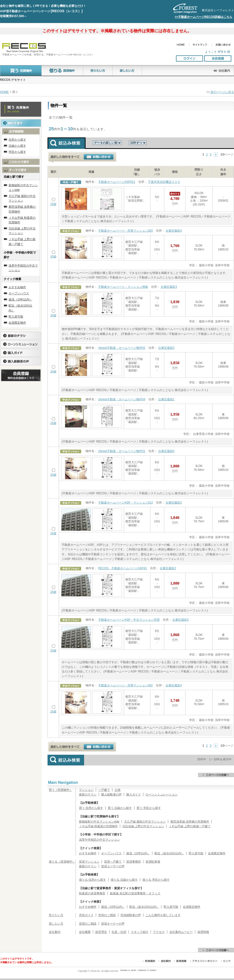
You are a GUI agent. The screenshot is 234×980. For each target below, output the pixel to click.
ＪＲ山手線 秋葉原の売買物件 (98, 826)
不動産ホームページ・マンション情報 (123, 287)
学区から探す (17, 152)
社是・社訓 (119, 932)
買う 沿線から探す (120, 808)
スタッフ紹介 (140, 932)
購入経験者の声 (111, 794)
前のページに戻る (222, 92)
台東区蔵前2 (174, 503)
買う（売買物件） (60, 790)
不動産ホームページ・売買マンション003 (126, 231)
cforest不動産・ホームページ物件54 (122, 399)
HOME (4, 92)
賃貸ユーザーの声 (113, 866)
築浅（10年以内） (138, 853)
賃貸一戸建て (113, 862)
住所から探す (17, 140)
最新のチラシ (88, 794)
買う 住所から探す (91, 808)
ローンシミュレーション (162, 794)
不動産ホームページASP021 (117, 182)
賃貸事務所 (134, 862)
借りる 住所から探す (93, 880)
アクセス (159, 932)
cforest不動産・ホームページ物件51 (122, 451)
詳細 (53, 204)
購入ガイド (134, 794)
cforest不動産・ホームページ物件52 (122, 348)
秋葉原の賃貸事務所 (92, 893)
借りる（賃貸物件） (62, 862)
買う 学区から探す (149, 808)
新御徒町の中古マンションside (99, 822)
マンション (86, 790)
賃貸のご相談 (88, 924)
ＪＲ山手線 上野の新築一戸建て (190, 826)
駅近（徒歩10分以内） (169, 853)
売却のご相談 (107, 915)
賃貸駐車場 (153, 862)
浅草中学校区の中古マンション (99, 840)
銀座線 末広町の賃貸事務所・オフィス (135, 893)
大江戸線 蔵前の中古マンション (145, 822)
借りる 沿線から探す (124, 880)
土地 (117, 790)
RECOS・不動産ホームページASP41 (123, 568)
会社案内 (55, 932)
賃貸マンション (89, 862)
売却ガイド (86, 915)
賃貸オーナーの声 (113, 924)
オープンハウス (111, 853)
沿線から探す (17, 146)
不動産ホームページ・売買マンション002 (126, 685)
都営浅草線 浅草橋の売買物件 (190, 822)
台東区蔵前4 (174, 231)
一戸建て (104, 790)
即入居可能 (196, 853)
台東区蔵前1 (166, 399)
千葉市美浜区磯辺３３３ (164, 182)
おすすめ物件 (88, 853)
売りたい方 (56, 915)
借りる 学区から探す (156, 880)
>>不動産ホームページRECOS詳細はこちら (204, 17)
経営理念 (101, 932)
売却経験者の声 (131, 915)
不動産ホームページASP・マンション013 (126, 503)
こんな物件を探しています (163, 915)
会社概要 (85, 932)
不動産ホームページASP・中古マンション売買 (129, 620)
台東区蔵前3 (169, 287)
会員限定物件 (217, 853)
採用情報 (203, 932)
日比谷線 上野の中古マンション (143, 826)
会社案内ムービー (181, 932)
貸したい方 (56, 924)
